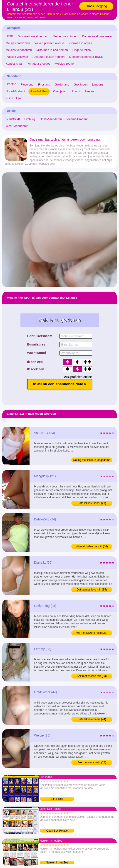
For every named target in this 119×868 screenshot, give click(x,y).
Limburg (97, 85)
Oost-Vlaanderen (51, 119)
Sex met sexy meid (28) (92, 762)
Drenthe (11, 84)
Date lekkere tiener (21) (92, 503)
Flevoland (27, 85)
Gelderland (62, 85)
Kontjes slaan (15, 64)
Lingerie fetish (82, 50)
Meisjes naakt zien (18, 43)
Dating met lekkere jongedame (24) (92, 460)
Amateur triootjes (39, 64)
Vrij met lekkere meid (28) (92, 633)
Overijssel (60, 91)
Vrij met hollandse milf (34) (92, 546)
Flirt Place (57, 799)
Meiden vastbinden (65, 36)
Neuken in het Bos (57, 863)
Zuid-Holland (14, 98)
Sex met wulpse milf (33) (92, 676)
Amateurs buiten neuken (48, 57)
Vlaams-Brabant (77, 119)
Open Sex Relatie (57, 831)
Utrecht (75, 91)
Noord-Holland (39, 91)
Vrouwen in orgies (80, 43)
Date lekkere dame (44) (92, 719)
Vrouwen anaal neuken (33, 36)
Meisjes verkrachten (19, 50)
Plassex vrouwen (17, 57)
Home (10, 36)
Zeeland (90, 91)
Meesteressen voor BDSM (86, 57)
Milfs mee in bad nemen (52, 50)
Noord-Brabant (15, 91)
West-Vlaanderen (17, 126)
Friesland (44, 85)
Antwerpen (13, 119)
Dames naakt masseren (98, 36)
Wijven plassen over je (49, 43)
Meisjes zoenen (65, 64)
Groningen (81, 85)
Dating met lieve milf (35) (92, 590)
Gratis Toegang (96, 6)
